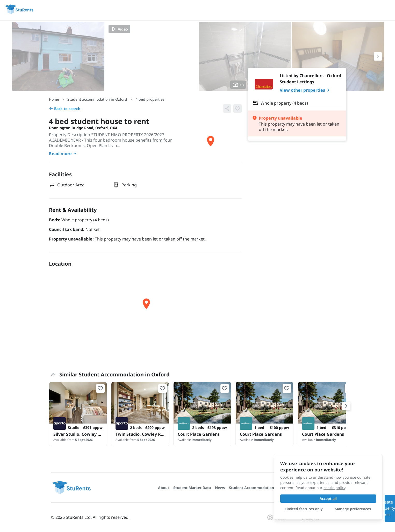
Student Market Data (192, 488)
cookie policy (334, 488)
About (164, 488)
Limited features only (304, 509)
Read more (63, 154)
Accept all (328, 498)
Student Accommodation (252, 488)
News (220, 488)
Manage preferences (353, 509)
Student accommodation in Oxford (97, 99)
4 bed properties (150, 99)
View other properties (306, 90)
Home (54, 99)
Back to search (65, 109)
